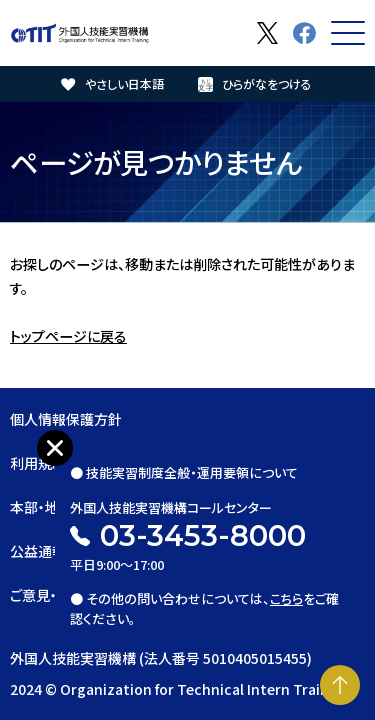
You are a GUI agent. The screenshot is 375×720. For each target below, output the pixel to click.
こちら (286, 598)
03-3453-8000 (203, 535)
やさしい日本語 (124, 83)
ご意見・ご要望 (53, 595)
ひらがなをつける (267, 83)
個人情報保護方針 (66, 419)
